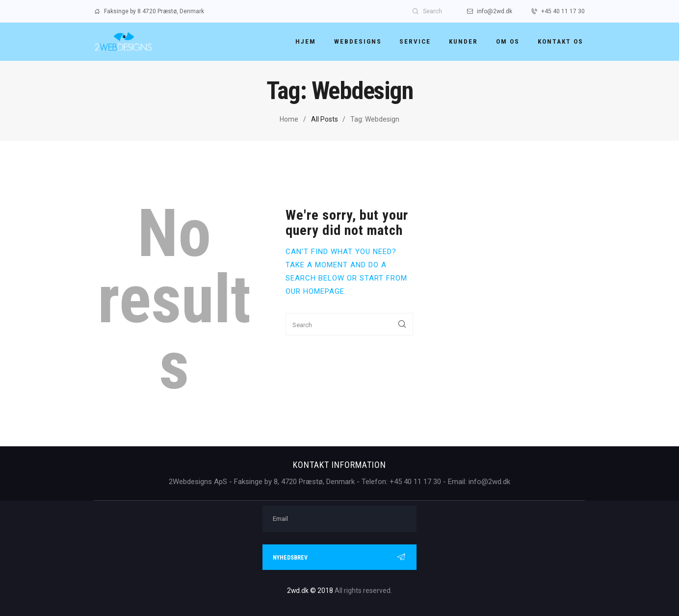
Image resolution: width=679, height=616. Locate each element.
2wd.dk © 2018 (310, 590)
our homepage (315, 291)
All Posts (325, 119)
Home (289, 119)
